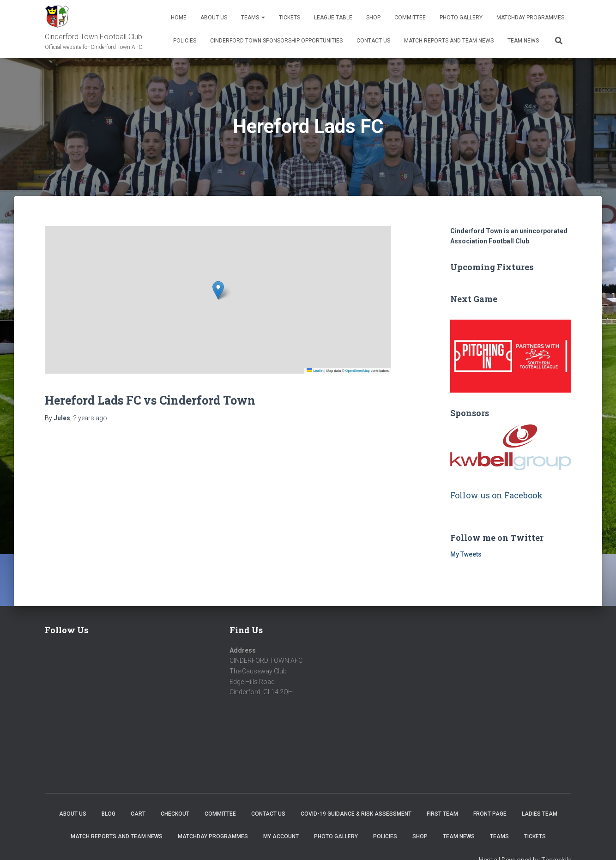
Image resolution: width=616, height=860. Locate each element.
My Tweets (466, 554)
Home (179, 18)
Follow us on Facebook (496, 495)
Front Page (490, 814)
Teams (253, 18)
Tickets (290, 18)
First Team (442, 814)
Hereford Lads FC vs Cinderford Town (150, 400)
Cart (138, 814)
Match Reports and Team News (449, 41)
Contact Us (373, 41)
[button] (218, 290)
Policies (185, 41)
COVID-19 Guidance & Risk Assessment (356, 814)
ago (90, 418)
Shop (373, 18)
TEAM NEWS (523, 41)
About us (214, 18)
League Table (333, 18)
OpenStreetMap (358, 371)
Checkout (175, 814)
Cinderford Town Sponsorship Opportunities (276, 41)
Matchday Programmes (530, 18)
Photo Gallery (461, 18)
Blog (109, 814)
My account (281, 836)
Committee (410, 18)
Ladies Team (540, 814)
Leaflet (315, 371)
